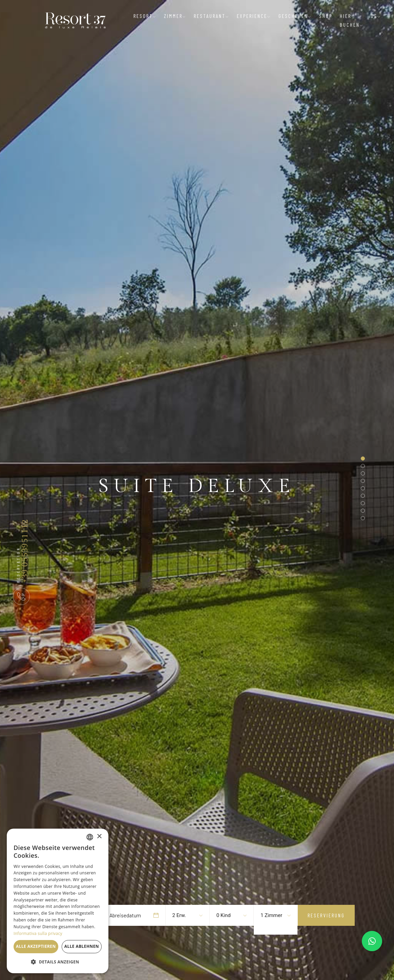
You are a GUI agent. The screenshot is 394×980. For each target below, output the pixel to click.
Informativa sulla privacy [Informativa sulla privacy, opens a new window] (38, 933)
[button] (58, 962)
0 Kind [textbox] (224, 915)
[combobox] (184, 915)
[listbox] (90, 837)
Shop (326, 16)
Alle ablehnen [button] (82, 946)
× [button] (99, 837)
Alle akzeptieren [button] (36, 946)
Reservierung (326, 915)
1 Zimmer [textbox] (271, 915)
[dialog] (58, 901)
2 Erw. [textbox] (179, 915)
